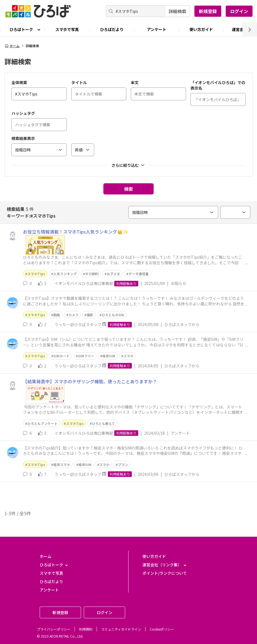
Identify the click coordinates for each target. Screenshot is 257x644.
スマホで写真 (67, 29)
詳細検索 (177, 11)
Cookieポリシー (162, 629)
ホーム (12, 46)
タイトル (79, 82)
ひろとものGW (113, 315)
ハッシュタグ (23, 113)
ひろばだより (112, 29)
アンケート (157, 29)
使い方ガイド (201, 29)
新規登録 (208, 11)
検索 (128, 189)
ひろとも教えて (103, 423)
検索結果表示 (23, 138)
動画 (57, 315)
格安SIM (109, 356)
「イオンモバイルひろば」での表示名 (218, 85)
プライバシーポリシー (54, 629)
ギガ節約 (92, 274)
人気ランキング (65, 274)
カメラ (73, 315)
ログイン (239, 11)
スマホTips (36, 274)
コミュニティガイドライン (121, 629)
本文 (135, 82)
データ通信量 (139, 274)
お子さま (113, 274)
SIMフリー (86, 356)
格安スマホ (62, 464)
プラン (123, 464)
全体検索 (19, 82)
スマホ (128, 356)
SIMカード (61, 356)
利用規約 (86, 629)
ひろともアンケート (42, 423)
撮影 (90, 315)
